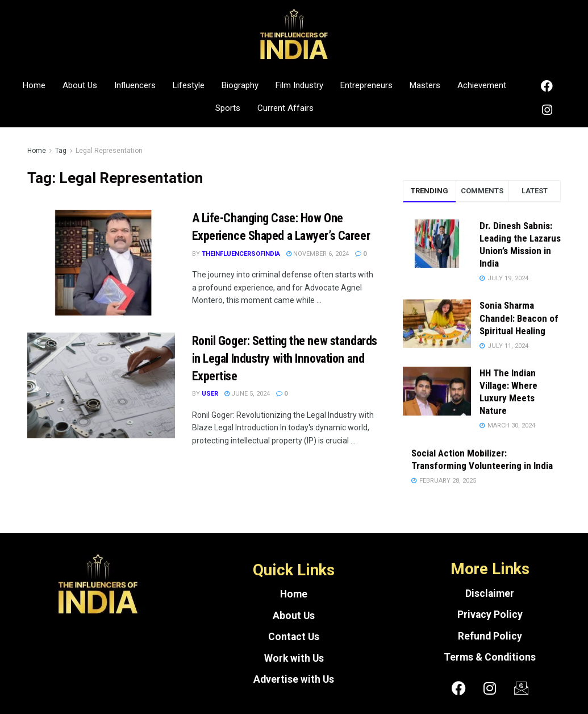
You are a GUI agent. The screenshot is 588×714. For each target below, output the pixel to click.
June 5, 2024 (247, 394)
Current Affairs (285, 108)
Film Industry (299, 85)
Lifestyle (189, 85)
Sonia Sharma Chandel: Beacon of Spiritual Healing (519, 318)
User (210, 394)
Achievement (482, 85)
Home (34, 85)
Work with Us (294, 658)
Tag (61, 151)
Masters (425, 85)
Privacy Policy (490, 615)
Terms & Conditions (490, 657)
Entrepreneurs (366, 85)
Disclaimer (490, 593)
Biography (240, 85)
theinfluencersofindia (241, 254)
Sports (228, 108)
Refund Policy (490, 636)
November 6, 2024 (318, 254)
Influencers (135, 85)
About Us (80, 85)
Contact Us (294, 637)
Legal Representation (109, 151)
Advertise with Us (294, 679)
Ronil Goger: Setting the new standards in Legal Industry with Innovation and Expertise (285, 358)
